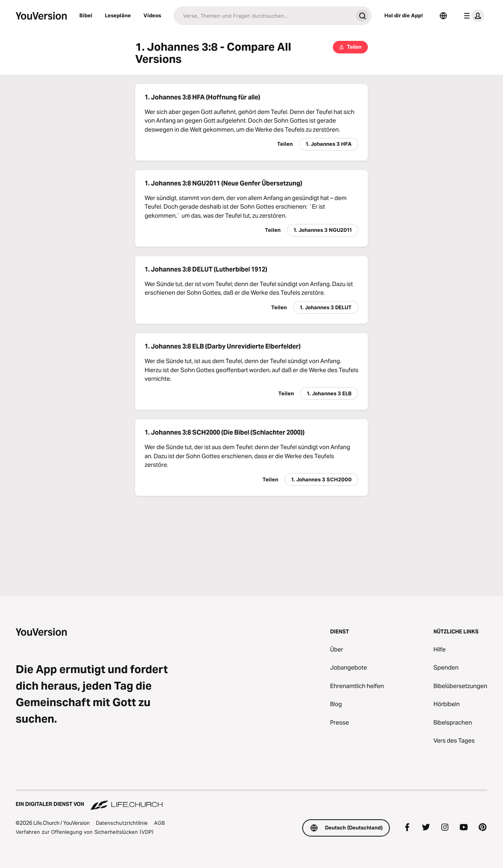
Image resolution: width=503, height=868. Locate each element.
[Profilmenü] (472, 16)
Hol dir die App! (404, 15)
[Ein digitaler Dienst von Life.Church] (251, 800)
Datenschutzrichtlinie (122, 823)
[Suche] (263, 16)
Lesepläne (118, 15)
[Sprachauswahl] (443, 16)
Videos (152, 15)
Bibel (86, 15)
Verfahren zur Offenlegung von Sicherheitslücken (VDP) (85, 832)
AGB (159, 823)
